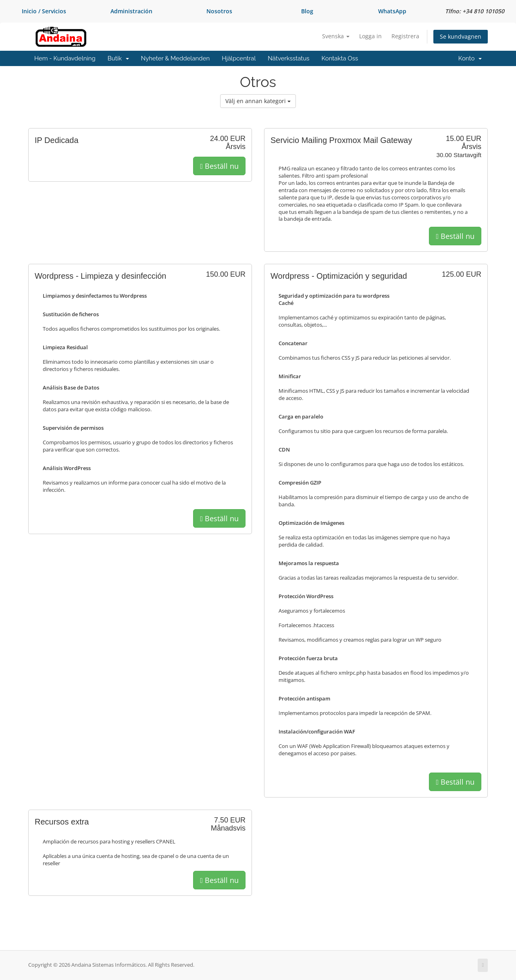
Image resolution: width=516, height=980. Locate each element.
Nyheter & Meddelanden (176, 58)
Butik (118, 58)
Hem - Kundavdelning (65, 58)
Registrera (405, 36)
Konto (470, 58)
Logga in (370, 36)
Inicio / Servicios (44, 11)
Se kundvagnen (461, 36)
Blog (307, 11)
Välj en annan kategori (258, 101)
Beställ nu (219, 166)
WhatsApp (392, 11)
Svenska (336, 36)
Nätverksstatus (288, 58)
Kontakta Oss (340, 58)
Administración (131, 11)
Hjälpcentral (239, 58)
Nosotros (219, 11)
